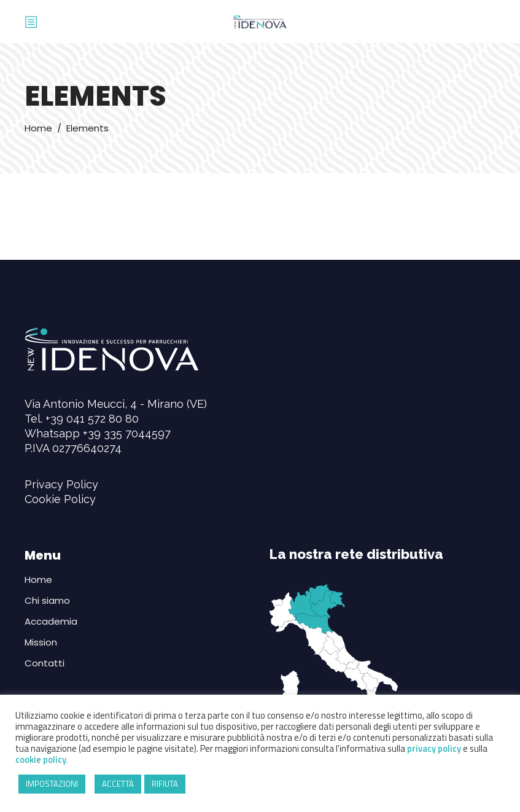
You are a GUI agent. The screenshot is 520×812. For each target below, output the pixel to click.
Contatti (45, 663)
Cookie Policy (60, 499)
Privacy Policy (61, 484)
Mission (41, 642)
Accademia (51, 621)
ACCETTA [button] (118, 784)
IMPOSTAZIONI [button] (52, 784)
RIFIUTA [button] (165, 784)
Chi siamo (47, 600)
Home (38, 128)
